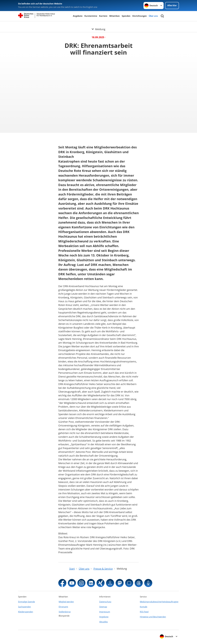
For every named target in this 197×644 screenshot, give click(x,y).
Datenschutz (105, 602)
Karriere (103, 16)
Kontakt (144, 607)
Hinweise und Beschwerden (153, 617)
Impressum (105, 612)
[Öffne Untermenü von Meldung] (98, 24)
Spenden (126, 16)
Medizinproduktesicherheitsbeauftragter (159, 602)
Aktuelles (104, 622)
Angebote (78, 16)
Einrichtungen (140, 16)
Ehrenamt (63, 607)
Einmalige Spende (27, 602)
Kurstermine (91, 16)
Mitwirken (115, 16)
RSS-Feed (144, 612)
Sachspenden (24, 607)
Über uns (153, 16)
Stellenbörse (65, 612)
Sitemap (103, 607)
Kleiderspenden (26, 612)
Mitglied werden (66, 602)
